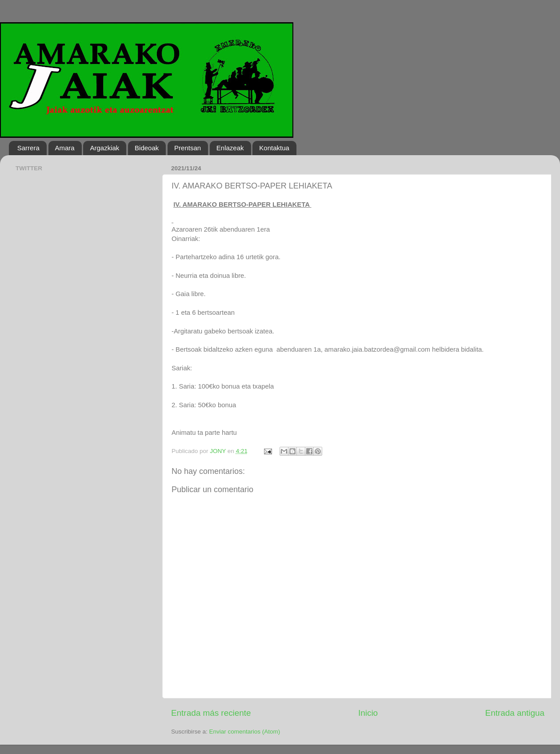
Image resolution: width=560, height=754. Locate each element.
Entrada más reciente (211, 713)
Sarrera (28, 148)
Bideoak (147, 148)
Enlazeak (230, 148)
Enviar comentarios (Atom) (245, 732)
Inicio (368, 713)
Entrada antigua (515, 713)
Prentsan (188, 148)
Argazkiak (104, 148)
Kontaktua (274, 148)
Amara (65, 148)
